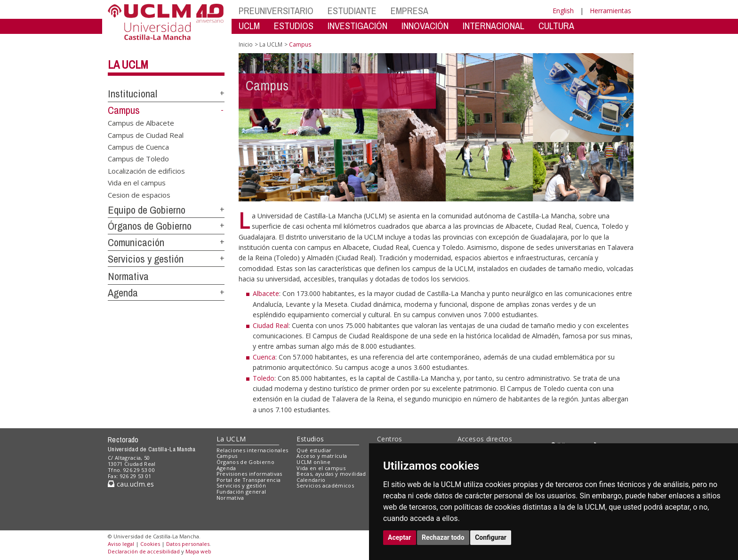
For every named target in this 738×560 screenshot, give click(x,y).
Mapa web (198, 551)
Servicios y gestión (146, 259)
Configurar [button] (491, 537)
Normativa (128, 276)
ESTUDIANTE (352, 11)
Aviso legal (121, 544)
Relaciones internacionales (253, 450)
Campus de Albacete (141, 123)
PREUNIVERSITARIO (276, 11)
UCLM (249, 26)
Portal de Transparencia (249, 480)
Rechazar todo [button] (443, 537)
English (563, 11)
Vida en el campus (137, 183)
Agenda (123, 293)
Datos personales (188, 544)
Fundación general (241, 492)
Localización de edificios (146, 170)
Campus (124, 110)
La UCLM (128, 64)
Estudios (310, 439)
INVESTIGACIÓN (357, 26)
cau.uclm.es (131, 484)
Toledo (264, 378)
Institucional (132, 94)
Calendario (311, 480)
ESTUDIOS (294, 26)
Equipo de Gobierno (147, 210)
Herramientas (610, 11)
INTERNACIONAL (493, 26)
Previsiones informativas (249, 474)
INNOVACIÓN (425, 26)
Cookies (150, 544)
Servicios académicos (325, 485)
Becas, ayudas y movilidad (331, 474)
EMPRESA (409, 11)
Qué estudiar (314, 450)
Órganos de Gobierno (150, 226)
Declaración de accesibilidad (144, 551)
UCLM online (313, 462)
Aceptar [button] (400, 537)
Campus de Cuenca (138, 147)
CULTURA (556, 26)
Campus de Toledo (138, 159)
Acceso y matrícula (322, 456)
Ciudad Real (271, 325)
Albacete (266, 293)
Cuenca (264, 357)
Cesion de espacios (139, 194)
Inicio (246, 44)
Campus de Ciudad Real (146, 135)
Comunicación (136, 242)
